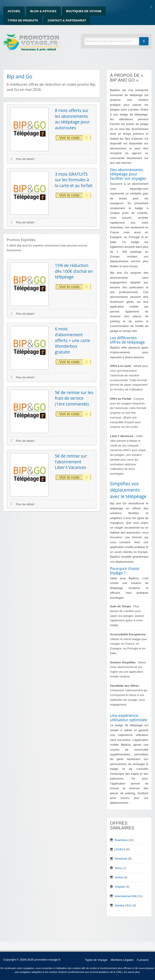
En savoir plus (132, 972)
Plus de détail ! (23, 159)
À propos (143, 960)
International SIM (126, 896)
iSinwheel (121, 859)
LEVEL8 (120, 849)
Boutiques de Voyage (84, 11)
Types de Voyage (96, 960)
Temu (118, 868)
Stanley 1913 (123, 905)
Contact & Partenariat (67, 20)
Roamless (121, 840)
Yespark (120, 887)
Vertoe (119, 877)
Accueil (14, 11)
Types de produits (23, 20)
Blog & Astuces (43, 11)
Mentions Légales (122, 960)
